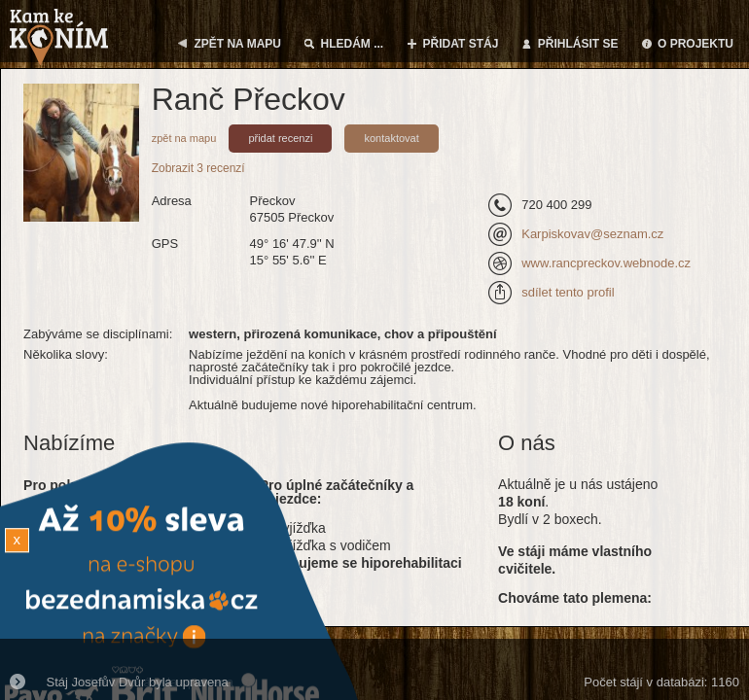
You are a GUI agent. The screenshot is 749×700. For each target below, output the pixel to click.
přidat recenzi (280, 138)
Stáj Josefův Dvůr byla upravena (138, 682)
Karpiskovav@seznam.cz (592, 234)
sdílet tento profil (568, 292)
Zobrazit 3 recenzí (198, 168)
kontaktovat (391, 138)
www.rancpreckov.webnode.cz (606, 263)
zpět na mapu (184, 138)
